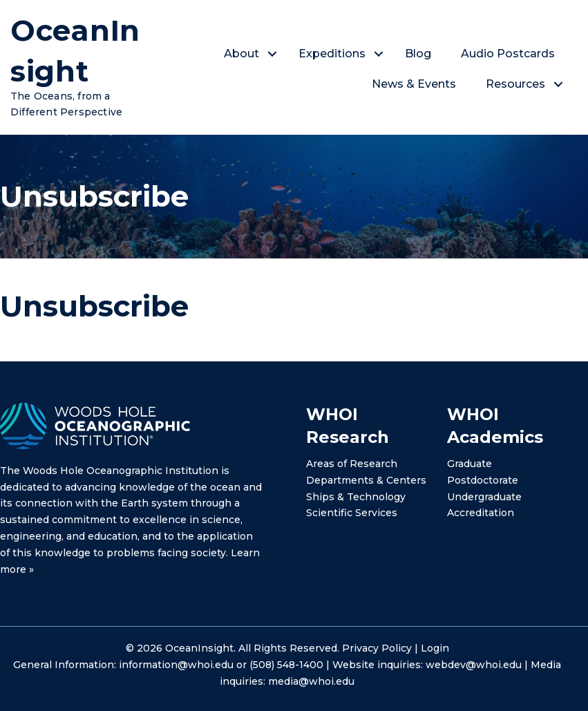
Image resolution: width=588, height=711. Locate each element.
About (242, 54)
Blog (419, 54)
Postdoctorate (483, 480)
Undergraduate (484, 497)
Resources (516, 84)
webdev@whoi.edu (474, 665)
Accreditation (481, 513)
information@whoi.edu (176, 665)
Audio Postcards (509, 54)
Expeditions (333, 54)
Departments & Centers (366, 480)
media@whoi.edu (311, 681)
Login (435, 648)
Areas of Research (352, 464)
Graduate (470, 464)
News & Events (415, 84)
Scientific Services (352, 513)
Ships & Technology (356, 497)
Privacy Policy (377, 648)
